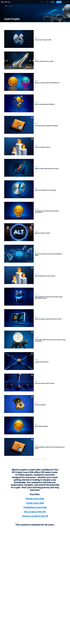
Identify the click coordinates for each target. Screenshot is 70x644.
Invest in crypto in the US (35, 516)
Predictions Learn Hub (35, 507)
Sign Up (59, 2)
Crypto (6, 6)
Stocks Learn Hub (35, 499)
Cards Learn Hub (35, 503)
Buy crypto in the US (35, 512)
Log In (53, 2)
